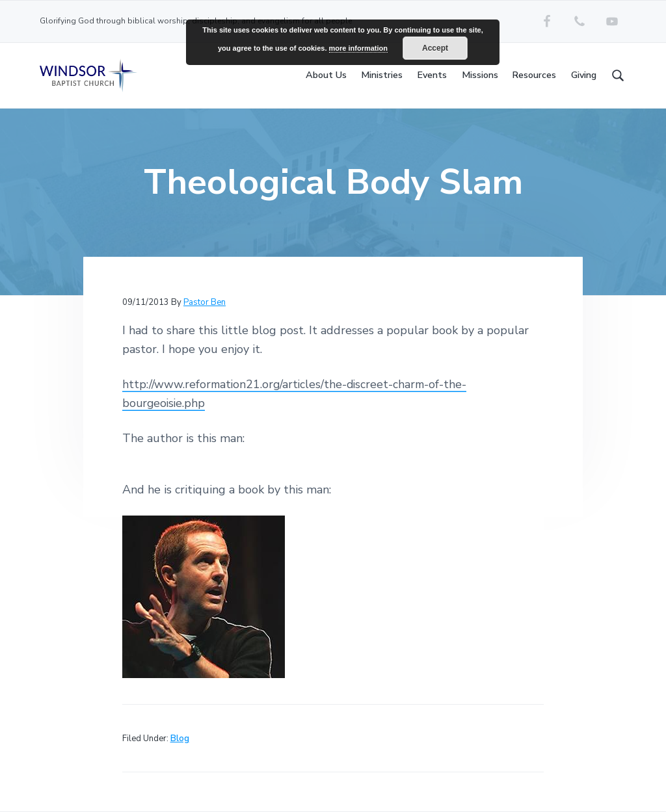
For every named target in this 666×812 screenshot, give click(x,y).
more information (358, 48)
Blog (180, 739)
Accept (435, 48)
